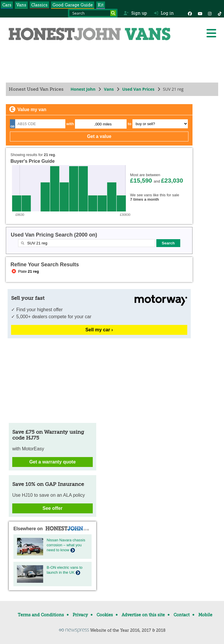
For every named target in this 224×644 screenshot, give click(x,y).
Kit (101, 5)
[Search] (113, 13)
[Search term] (93, 13)
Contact (182, 615)
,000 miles (103, 124)
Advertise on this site (143, 615)
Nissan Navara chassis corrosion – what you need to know (66, 545)
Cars (7, 5)
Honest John (83, 89)
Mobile (205, 615)
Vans (21, 5)
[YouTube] (200, 13)
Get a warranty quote (52, 462)
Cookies (105, 615)
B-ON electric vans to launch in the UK (65, 570)
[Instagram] (210, 13)
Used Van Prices (138, 89)
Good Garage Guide (73, 5)
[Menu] (211, 33)
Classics (39, 5)
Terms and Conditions (41, 615)
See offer (52, 508)
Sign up (135, 13)
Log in (164, 13)
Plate (25, 271)
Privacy (80, 615)
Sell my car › (99, 330)
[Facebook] (190, 13)
